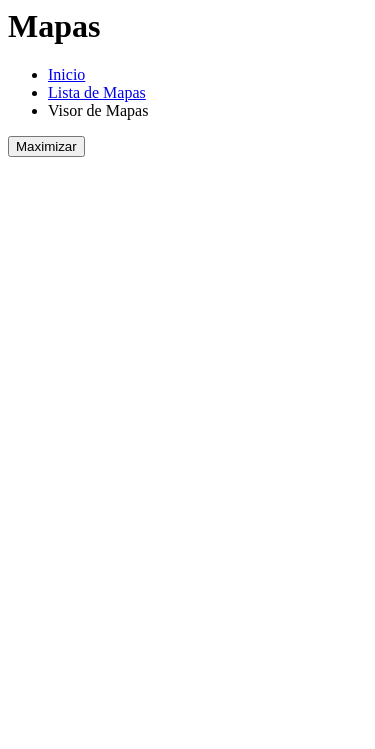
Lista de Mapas (97, 92)
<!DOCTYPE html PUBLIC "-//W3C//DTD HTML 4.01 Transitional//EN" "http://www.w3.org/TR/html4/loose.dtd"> (187, 445)
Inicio (66, 74)
